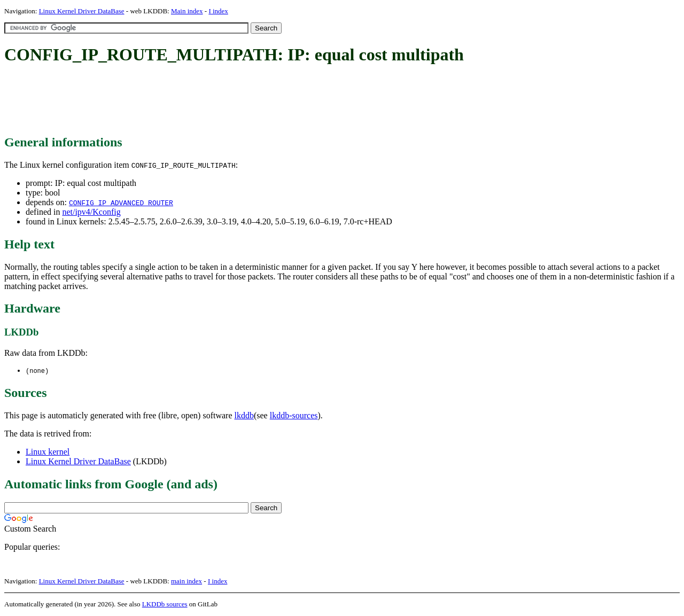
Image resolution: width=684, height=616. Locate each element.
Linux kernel (48, 452)
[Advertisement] (199, 100)
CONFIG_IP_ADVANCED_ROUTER (121, 202)
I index (218, 11)
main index (186, 582)
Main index (187, 11)
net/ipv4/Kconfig (91, 212)
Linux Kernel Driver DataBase (82, 11)
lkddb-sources (294, 416)
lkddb (244, 416)
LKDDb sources (165, 605)
